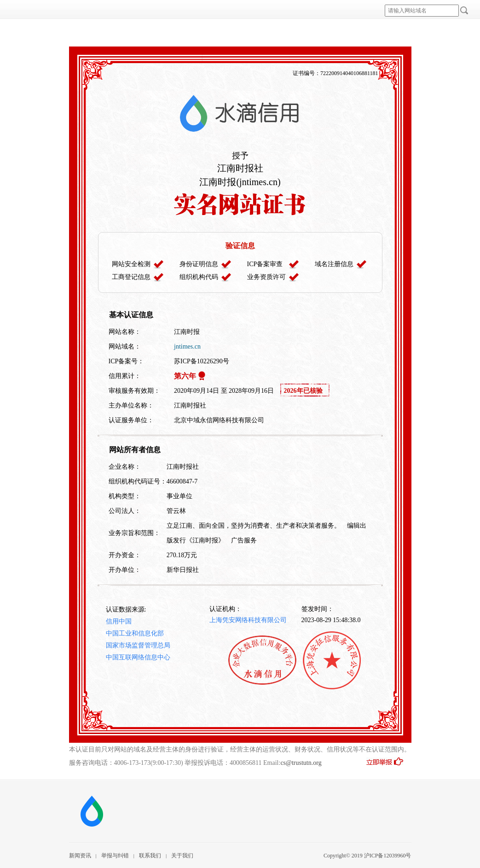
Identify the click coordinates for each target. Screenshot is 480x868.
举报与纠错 (115, 856)
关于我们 (182, 856)
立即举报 (389, 764)
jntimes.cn (187, 347)
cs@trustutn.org (301, 763)
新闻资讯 (80, 856)
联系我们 (150, 856)
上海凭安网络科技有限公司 (248, 620)
